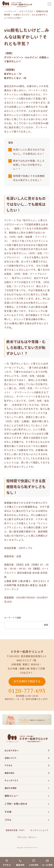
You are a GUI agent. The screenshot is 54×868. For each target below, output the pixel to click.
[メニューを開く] (49, 4)
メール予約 (47, 865)
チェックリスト (12, 780)
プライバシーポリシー (27, 837)
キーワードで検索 (13, 618)
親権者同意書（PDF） (16, 830)
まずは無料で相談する (27, 681)
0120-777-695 (27, 691)
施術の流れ (10, 773)
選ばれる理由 (11, 788)
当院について (11, 758)
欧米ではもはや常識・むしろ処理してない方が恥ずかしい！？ (29, 165)
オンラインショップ (39, 830)
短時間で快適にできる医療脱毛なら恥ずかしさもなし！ (29, 178)
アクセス (8, 765)
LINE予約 (34, 865)
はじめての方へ (12, 751)
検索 (46, 625)
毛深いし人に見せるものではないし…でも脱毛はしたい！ (29, 152)
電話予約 (20, 865)
